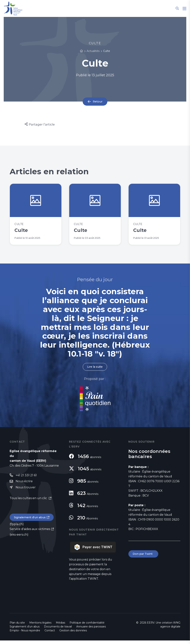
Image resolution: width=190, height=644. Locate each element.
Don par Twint (144, 558)
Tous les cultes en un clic (29, 502)
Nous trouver (26, 492)
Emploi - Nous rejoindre (25, 634)
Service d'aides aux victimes (30, 534)
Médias (60, 626)
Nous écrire (24, 485)
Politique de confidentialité (87, 626)
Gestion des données (73, 634)
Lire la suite (95, 370)
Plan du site (17, 626)
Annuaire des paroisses (91, 630)
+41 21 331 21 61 (26, 479)
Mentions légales (40, 626)
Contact (50, 634)
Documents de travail (58, 630)
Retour (98, 102)
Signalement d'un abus (31, 522)
